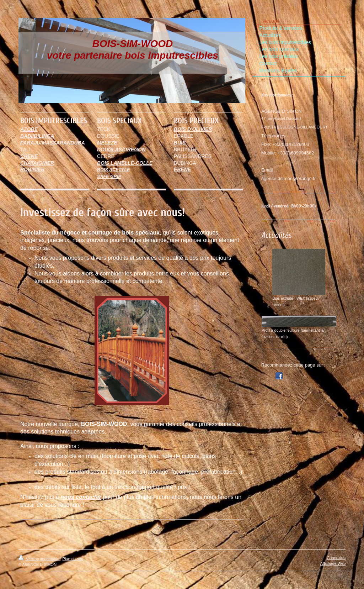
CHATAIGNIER (37, 163)
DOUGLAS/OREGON (121, 149)
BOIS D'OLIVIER (193, 129)
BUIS (180, 143)
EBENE (182, 169)
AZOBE (29, 129)
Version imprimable (39, 559)
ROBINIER (32, 169)
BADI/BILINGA (37, 136)
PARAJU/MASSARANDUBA (53, 143)
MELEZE (107, 143)
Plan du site (73, 559)
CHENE (29, 156)
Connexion (336, 558)
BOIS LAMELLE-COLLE (125, 163)
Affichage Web (333, 563)
